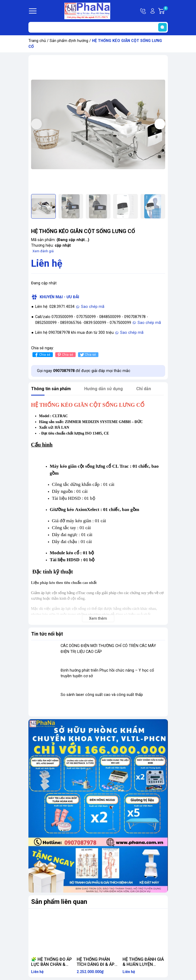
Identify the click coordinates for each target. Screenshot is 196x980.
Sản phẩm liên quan (59, 902)
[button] (160, 124)
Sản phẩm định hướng (69, 41)
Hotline (143, 11)
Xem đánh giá (43, 251)
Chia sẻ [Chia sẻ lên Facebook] (42, 355)
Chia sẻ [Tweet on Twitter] (88, 355)
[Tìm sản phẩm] (98, 27)
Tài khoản (153, 11)
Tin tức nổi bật (47, 634)
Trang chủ (37, 41)
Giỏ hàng (165, 11)
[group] (98, 125)
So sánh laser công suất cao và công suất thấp (102, 695)
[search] (162, 27)
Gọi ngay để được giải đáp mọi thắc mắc (84, 371)
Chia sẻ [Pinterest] (65, 355)
